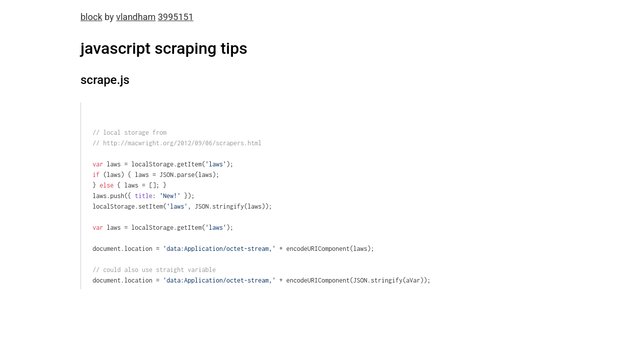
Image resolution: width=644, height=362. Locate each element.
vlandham (136, 17)
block (91, 17)
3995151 (176, 17)
